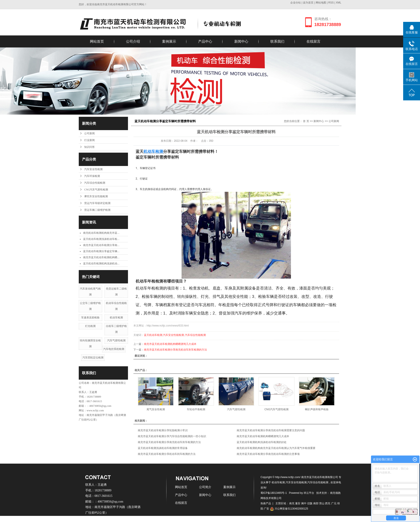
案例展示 (169, 41)
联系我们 (277, 41)
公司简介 (205, 487)
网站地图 (321, 3)
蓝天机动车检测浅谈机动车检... (101, 239)
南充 (292, 503)
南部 (316, 503)
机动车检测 (116, 318)
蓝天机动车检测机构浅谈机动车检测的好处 (262, 442)
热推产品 (266, 503)
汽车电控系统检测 (114, 349)
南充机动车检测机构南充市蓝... (101, 233)
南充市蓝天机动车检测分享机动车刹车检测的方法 (167, 454)
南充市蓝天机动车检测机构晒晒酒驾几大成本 (170, 344)
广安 (266, 509)
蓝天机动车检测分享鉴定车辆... (101, 251)
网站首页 (97, 41)
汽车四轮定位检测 (93, 358)
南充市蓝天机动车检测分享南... (101, 245)
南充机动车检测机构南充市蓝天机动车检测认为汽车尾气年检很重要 (276, 448)
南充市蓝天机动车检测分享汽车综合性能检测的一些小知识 (172, 436)
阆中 (304, 503)
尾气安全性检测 (156, 409)
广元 (334, 503)
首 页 (306, 121)
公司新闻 (89, 133)
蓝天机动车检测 (153, 335)
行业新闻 (89, 140)
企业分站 (296, 3)
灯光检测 (90, 326)
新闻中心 (241, 41)
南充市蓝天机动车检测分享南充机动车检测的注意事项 (268, 454)
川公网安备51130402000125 (289, 509)
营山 (322, 503)
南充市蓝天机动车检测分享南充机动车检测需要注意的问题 (271, 430)
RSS (331, 3)
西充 (328, 503)
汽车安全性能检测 (173, 335)
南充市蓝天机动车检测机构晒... (101, 257)
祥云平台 (309, 493)
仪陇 (310, 503)
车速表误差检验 (90, 318)
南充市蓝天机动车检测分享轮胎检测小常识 (163, 430)
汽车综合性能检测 (95, 183)
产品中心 (205, 41)
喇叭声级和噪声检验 (317, 409)
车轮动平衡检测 (196, 409)
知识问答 (89, 147)
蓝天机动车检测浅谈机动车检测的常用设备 (163, 448)
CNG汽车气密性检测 (96, 190)
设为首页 (308, 3)
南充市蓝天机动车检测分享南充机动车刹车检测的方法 (175, 350)
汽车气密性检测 (116, 340)
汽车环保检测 (92, 176)
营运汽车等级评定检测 (97, 203)
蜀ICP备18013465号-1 (274, 493)
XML (339, 3)
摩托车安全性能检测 (96, 196)
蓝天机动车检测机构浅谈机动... (101, 264)
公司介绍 (133, 41)
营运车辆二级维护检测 (97, 210)
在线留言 (313, 41)
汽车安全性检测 (93, 169)
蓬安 (298, 503)
